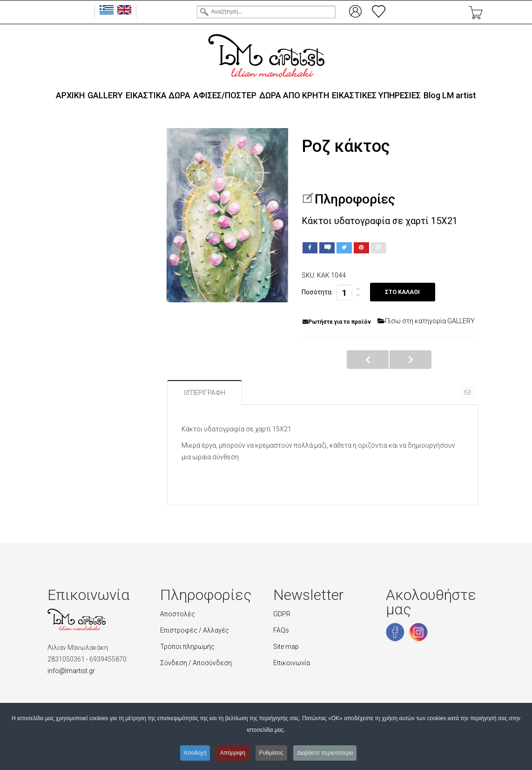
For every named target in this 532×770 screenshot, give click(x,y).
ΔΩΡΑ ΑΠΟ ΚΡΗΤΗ (294, 95)
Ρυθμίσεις (271, 753)
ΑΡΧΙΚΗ (70, 95)
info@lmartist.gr (71, 671)
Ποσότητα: (317, 292)
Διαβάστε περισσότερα (325, 753)
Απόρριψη (233, 753)
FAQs (281, 630)
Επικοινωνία (292, 663)
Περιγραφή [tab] (205, 393)
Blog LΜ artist (450, 95)
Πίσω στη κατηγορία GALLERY (426, 321)
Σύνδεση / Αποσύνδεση (196, 663)
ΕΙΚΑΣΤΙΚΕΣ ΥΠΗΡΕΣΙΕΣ (376, 95)
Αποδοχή (195, 753)
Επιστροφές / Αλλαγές (195, 630)
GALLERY (105, 95)
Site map (286, 647)
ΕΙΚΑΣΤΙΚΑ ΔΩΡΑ (158, 95)
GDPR (282, 614)
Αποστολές (178, 614)
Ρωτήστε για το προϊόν (337, 322)
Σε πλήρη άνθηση (411, 360)
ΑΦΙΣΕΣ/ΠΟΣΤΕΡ (225, 95)
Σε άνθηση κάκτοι (368, 360)
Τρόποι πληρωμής (187, 647)
